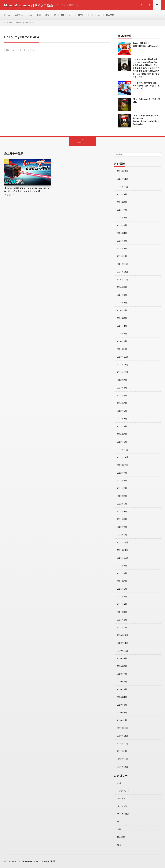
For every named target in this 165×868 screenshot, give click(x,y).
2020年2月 (122, 713)
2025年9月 (122, 194)
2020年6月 (122, 682)
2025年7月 (122, 210)
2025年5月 (122, 225)
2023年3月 (122, 426)
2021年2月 (122, 620)
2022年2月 (122, 527)
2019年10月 (122, 743)
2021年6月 (122, 589)
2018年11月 (122, 767)
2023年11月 (122, 364)
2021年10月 (122, 558)
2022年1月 (122, 535)
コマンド (82, 15)
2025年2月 (122, 248)
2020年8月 (122, 666)
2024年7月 (122, 303)
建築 (47, 15)
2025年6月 (122, 218)
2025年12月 (122, 171)
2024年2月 (122, 341)
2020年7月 (122, 674)
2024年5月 (122, 318)
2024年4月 (122, 326)
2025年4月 (122, 233)
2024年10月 (122, 279)
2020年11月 (122, 643)
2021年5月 (122, 596)
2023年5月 (122, 411)
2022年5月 (122, 504)
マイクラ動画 (123, 814)
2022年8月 (122, 480)
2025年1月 (122, 256)
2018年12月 (122, 759)
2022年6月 (122, 496)
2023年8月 (122, 388)
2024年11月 (122, 272)
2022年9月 (122, 473)
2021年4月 (122, 604)
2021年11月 (122, 550)
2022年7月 (122, 488)
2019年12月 (122, 728)
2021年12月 (122, 542)
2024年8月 (122, 295)
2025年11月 (122, 179)
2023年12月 (122, 357)
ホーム (7, 15)
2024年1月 (122, 349)
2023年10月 (122, 372)
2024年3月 (122, 334)
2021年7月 (122, 581)
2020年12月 (122, 635)
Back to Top (83, 142)
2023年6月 (122, 403)
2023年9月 (122, 380)
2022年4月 (122, 511)
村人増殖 (110, 15)
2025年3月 (122, 241)
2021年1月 (122, 627)
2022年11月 (122, 457)
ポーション (96, 15)
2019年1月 (122, 751)
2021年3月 (122, 612)
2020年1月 (122, 720)
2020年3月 (122, 705)
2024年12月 (122, 264)
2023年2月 (122, 434)
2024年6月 (122, 310)
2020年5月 (122, 689)
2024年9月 (122, 287)
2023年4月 (122, 419)
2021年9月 (122, 566)
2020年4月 (122, 697)
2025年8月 (122, 202)
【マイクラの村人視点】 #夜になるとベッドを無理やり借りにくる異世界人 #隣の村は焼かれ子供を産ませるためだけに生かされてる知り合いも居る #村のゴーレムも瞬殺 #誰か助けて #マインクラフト (146, 68)
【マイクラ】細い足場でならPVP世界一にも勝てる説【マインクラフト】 (146, 86)
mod (30, 15)
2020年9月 (122, 658)
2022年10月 (122, 465)
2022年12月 (122, 450)
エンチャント (67, 15)
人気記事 (19, 15)
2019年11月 (122, 736)
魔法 (39, 15)
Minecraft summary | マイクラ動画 (39, 861)
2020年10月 (122, 651)
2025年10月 (122, 187)
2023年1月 (122, 442)
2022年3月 (122, 519)
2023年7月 (122, 395)
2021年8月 (122, 573)
